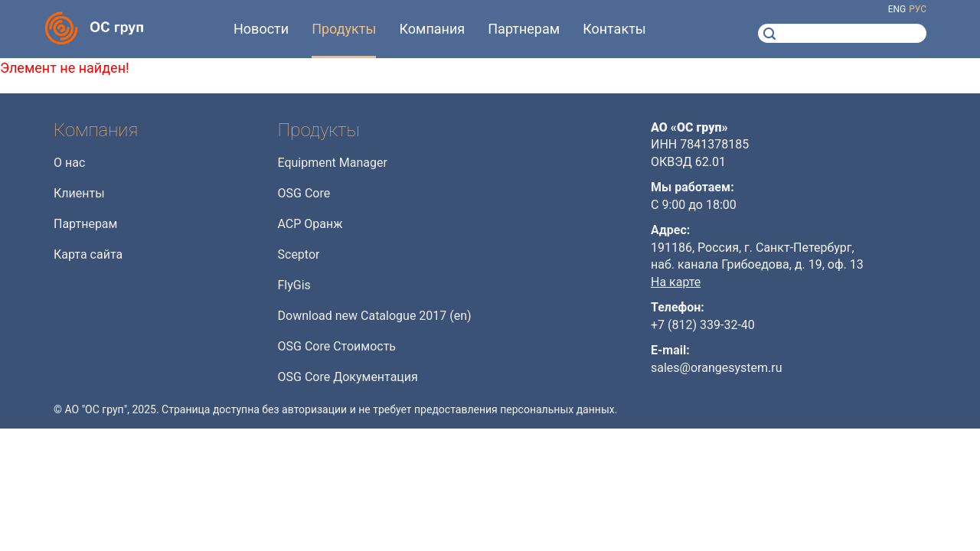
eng (897, 9)
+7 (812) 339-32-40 (703, 325)
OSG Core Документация (348, 377)
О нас (69, 163)
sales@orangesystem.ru (717, 368)
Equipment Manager (333, 163)
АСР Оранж (310, 224)
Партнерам (85, 224)
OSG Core (304, 193)
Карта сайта (88, 254)
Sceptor (299, 254)
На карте (676, 282)
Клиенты (79, 193)
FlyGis (294, 285)
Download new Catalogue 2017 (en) (375, 316)
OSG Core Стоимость (337, 346)
